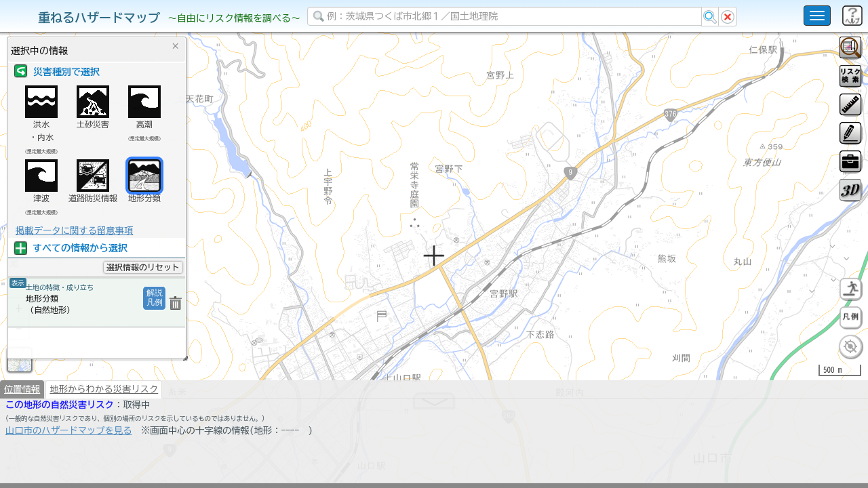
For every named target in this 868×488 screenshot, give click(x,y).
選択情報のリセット (143, 267)
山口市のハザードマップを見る (69, 466)
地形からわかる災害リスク (104, 424)
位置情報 (22, 424)
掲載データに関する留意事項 (74, 230)
